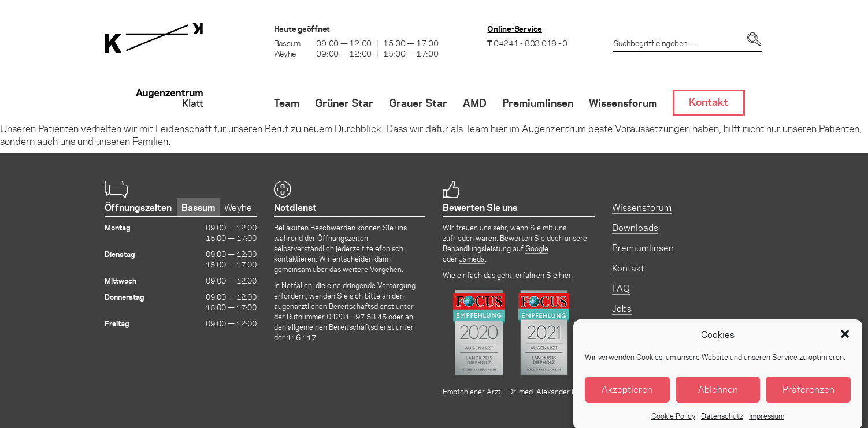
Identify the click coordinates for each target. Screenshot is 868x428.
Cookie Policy (673, 420)
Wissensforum (642, 207)
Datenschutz (722, 420)
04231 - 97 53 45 (357, 316)
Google (537, 248)
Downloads (635, 227)
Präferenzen (808, 394)
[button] (845, 338)
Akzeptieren (627, 394)
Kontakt (628, 268)
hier (565, 275)
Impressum (767, 420)
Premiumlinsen (643, 248)
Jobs (622, 308)
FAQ (621, 288)
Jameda (472, 258)
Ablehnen (718, 394)
